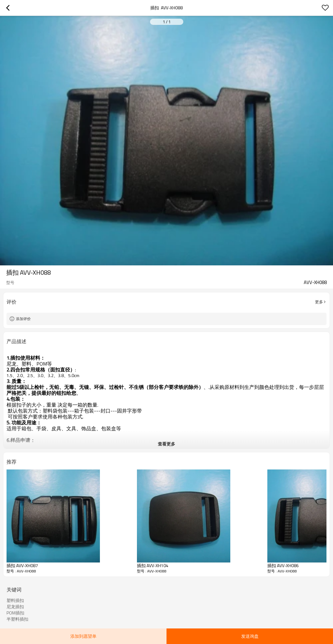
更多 (319, 302)
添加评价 (23, 319)
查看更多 (166, 444)
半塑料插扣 (17, 619)
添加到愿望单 (83, 636)
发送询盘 (250, 636)
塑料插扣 (15, 600)
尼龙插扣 (15, 607)
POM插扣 (15, 613)
